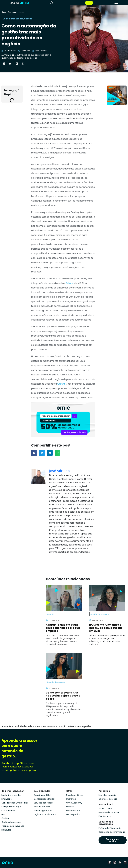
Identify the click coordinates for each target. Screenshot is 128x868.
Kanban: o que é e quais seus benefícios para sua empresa (63, 628)
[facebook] (110, 862)
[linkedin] (120, 862)
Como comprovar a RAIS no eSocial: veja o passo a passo (63, 696)
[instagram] (115, 862)
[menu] (116, 2)
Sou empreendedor (16, 12)
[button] (4, 64)
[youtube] (125, 862)
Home (4, 12)
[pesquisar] (51, 3)
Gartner (62, 384)
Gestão (28, 19)
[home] (19, 3)
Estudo (69, 283)
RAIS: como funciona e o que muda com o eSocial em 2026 (106, 628)
